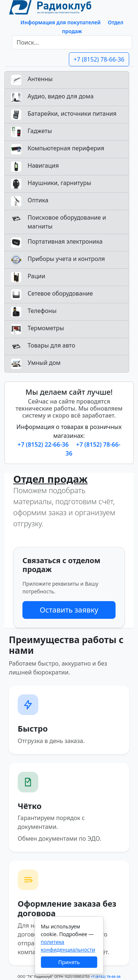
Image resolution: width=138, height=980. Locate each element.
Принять (69, 962)
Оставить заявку (69, 610)
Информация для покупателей (61, 22)
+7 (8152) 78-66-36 (99, 59)
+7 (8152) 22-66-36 (44, 444)
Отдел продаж (50, 479)
